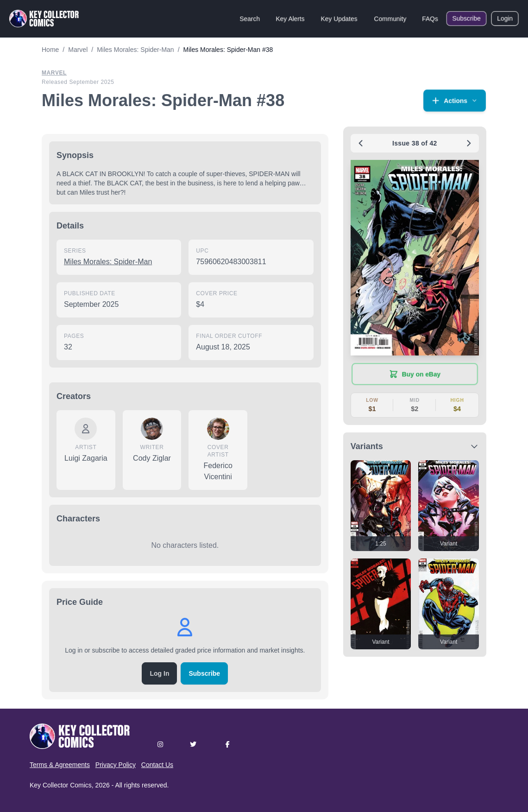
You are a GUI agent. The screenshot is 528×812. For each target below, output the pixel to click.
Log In (159, 673)
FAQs (430, 19)
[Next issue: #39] (469, 143)
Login (505, 19)
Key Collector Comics (61, 785)
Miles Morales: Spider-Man (108, 262)
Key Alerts (290, 19)
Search (250, 19)
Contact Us (157, 765)
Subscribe (466, 19)
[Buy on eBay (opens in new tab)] (415, 374)
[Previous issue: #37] (361, 143)
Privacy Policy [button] (116, 765)
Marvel (54, 73)
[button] (455, 101)
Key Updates (339, 19)
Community (390, 19)
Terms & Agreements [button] (60, 765)
